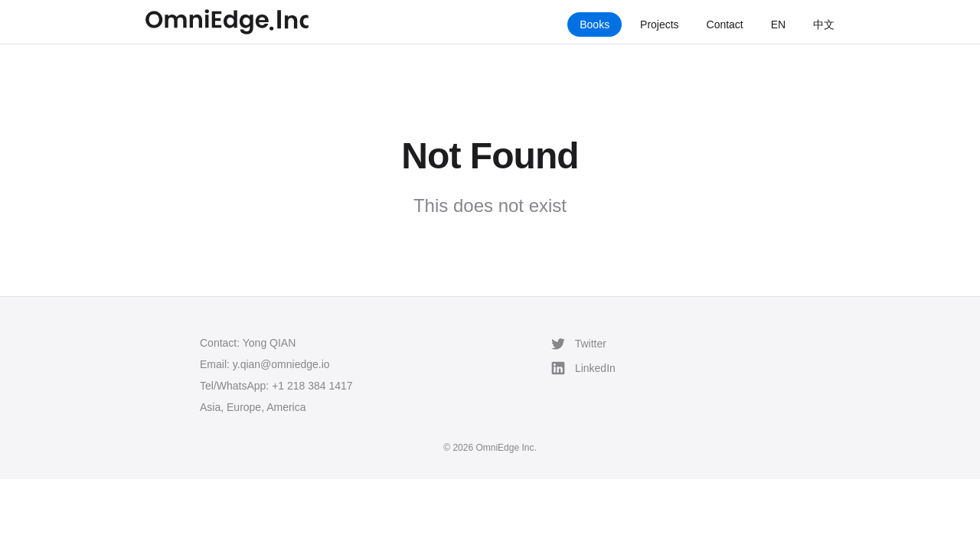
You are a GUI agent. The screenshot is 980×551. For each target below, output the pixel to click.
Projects (660, 24)
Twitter (578, 344)
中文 (824, 24)
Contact (725, 24)
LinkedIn (583, 368)
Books (595, 24)
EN (778, 24)
